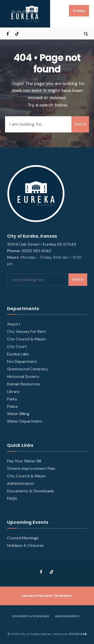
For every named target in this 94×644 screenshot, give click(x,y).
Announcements (67, 616)
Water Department (25, 421)
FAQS (12, 498)
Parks (12, 399)
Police (12, 406)
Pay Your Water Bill (24, 461)
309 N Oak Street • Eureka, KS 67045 (42, 244)
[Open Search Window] (86, 33)
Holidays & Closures (25, 545)
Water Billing (18, 414)
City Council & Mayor (27, 339)
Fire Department (22, 361)
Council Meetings (23, 538)
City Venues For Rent (26, 331)
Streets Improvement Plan (31, 468)
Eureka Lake (18, 354)
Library (13, 391)
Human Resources (23, 384)
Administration (21, 483)
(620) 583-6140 (36, 251)
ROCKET (78, 634)
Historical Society (23, 376)
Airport (14, 324)
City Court (17, 346)
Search (80, 124)
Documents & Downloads (30, 491)
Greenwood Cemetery (28, 369)
